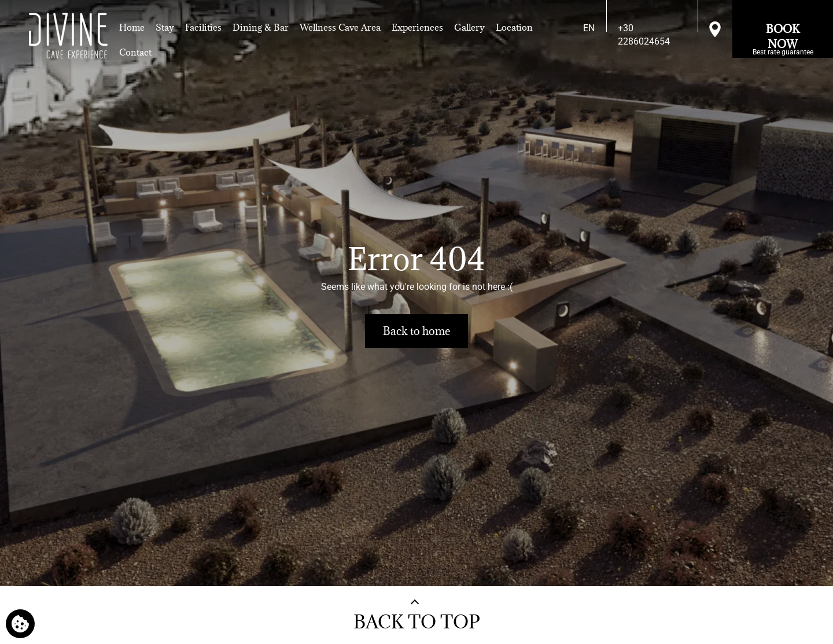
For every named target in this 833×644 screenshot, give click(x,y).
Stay (165, 27)
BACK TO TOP (417, 622)
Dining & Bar (261, 27)
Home (132, 27)
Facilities (203, 27)
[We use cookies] (20, 624)
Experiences (417, 27)
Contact (135, 52)
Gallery (469, 27)
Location (514, 27)
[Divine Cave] (68, 36)
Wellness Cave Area (340, 27)
